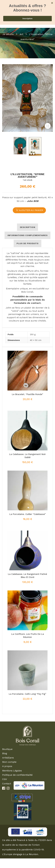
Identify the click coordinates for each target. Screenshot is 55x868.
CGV (5, 779)
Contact (7, 784)
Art (21, 34)
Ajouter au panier (31, 210)
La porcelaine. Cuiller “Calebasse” (28, 514)
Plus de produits (27, 243)
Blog (5, 753)
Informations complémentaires (27, 235)
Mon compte (9, 762)
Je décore (8, 34)
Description (28, 227)
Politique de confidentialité (17, 775)
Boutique (7, 749)
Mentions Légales (12, 771)
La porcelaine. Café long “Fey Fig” (27, 694)
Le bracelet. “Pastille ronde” (27, 394)
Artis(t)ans (8, 758)
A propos (7, 766)
